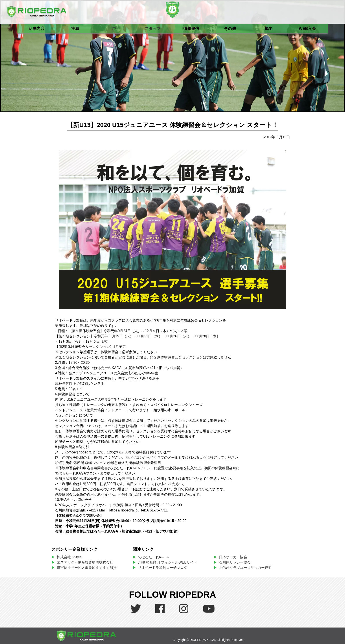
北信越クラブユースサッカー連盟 (245, 568)
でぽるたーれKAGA (153, 557)
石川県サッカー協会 (235, 562)
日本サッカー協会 (233, 557)
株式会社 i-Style (69, 557)
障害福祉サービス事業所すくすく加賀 (87, 568)
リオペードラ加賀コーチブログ (163, 568)
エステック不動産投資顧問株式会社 (85, 562)
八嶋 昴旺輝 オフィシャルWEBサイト (169, 562)
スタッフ (153, 29)
